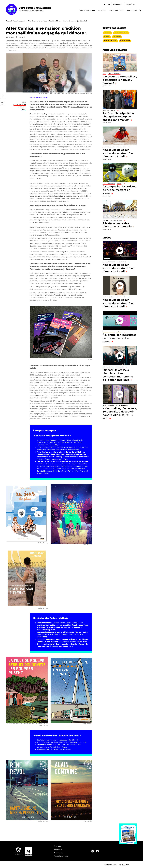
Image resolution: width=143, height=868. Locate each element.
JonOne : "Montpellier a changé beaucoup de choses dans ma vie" (118, 116)
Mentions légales (110, 865)
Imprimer (22, 37)
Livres (24, 102)
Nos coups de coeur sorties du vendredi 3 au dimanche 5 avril (119, 153)
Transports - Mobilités (121, 33)
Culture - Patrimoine (20, 105)
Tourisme (105, 220)
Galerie (113, 110)
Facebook (2, 96)
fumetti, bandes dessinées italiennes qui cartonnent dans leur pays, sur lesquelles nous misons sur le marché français (60, 188)
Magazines (130, 4)
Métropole (107, 33)
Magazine (58, 849)
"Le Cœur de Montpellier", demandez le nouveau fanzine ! (120, 80)
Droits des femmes (108, 405)
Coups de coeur (121, 147)
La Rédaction (124, 865)
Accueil (9, 21)
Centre (24, 109)
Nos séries (102, 11)
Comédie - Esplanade (116, 220)
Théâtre (119, 184)
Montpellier (22, 107)
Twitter (2, 103)
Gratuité (107, 37)
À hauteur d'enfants (109, 147)
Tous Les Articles (20, 21)
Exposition (106, 110)
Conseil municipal (108, 367)
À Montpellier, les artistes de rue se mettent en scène (119, 190)
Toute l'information (87, 11)
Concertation (119, 367)
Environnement (125, 41)
